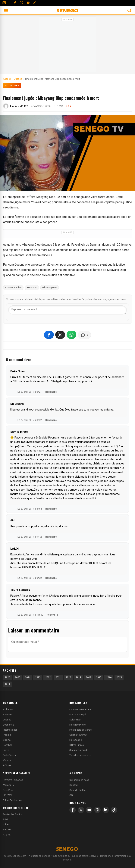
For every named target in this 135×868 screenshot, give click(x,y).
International (10, 730)
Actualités (12, 86)
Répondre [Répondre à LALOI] (51, 578)
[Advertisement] (67, 46)
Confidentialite (77, 790)
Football (8, 745)
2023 (38, 677)
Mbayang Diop (50, 288)
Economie (8, 725)
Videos (7, 760)
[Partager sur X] (60, 335)
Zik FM (7, 824)
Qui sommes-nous (79, 780)
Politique (8, 709)
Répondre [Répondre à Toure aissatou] (52, 615)
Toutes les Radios (13, 814)
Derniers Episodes (13, 780)
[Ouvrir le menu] (6, 11)
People (7, 735)
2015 (119, 677)
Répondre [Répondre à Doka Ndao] (51, 392)
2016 (109, 677)
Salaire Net (75, 720)
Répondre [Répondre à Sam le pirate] (51, 509)
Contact (74, 785)
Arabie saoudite (13, 288)
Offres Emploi (77, 745)
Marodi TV (9, 785)
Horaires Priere (77, 725)
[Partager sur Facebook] (49, 335)
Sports (7, 740)
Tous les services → (80, 755)
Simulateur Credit (79, 750)
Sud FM (7, 830)
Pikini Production (13, 800)
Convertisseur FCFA (80, 709)
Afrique (7, 765)
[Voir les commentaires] (84, 335)
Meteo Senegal (78, 715)
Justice (7, 720)
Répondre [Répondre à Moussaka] (51, 420)
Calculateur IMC (78, 735)
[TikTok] (114, 810)
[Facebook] (15, 3)
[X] (81, 810)
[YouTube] (28, 3)
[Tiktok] (35, 3)
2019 (78, 677)
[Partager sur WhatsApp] (71, 335)
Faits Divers (9, 755)
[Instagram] (97, 810)
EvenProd (8, 790)
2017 (99, 677)
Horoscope (76, 740)
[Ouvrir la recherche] (129, 11)
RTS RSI (7, 835)
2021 (58, 677)
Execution (32, 288)
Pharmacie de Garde (80, 730)
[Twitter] (22, 3)
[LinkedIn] (106, 810)
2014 (7, 684)
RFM (5, 819)
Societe (7, 715)
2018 (89, 677)
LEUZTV (7, 795)
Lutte (6, 750)
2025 (17, 677)
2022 (48, 677)
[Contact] (4, 3)
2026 (7, 677)
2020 (68, 677)
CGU (72, 795)
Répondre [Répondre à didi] (51, 537)
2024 (28, 677)
